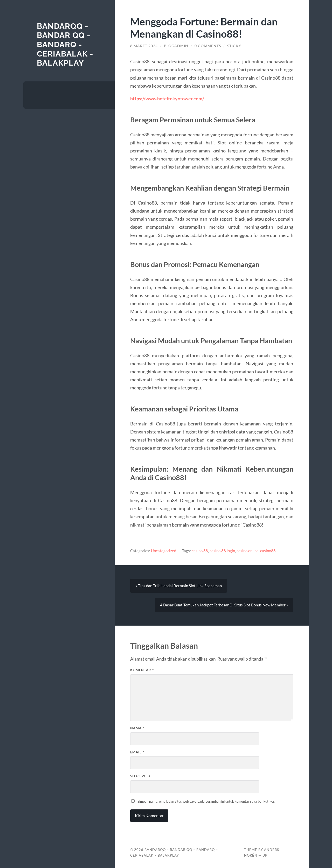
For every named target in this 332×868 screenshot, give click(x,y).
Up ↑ (266, 855)
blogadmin (176, 46)
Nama (137, 728)
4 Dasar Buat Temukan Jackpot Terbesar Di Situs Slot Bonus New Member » (224, 605)
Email (137, 752)
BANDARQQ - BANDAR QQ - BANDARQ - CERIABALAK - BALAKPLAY (65, 45)
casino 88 (200, 551)
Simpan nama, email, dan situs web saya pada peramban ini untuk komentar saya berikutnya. (206, 801)
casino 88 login (222, 551)
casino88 (268, 551)
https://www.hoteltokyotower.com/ (167, 99)
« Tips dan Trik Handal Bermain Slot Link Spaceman (179, 586)
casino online (248, 551)
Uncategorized (164, 551)
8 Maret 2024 (144, 46)
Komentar (142, 670)
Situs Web (140, 776)
